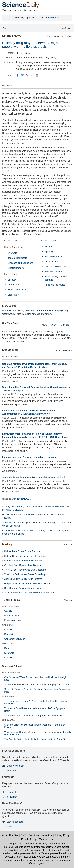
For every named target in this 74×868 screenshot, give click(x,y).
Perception (13, 285)
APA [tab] (54, 325)
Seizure (49, 247)
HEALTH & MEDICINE (11, 606)
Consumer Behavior (14, 639)
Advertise (47, 835)
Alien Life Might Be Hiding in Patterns (23, 579)
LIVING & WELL (9, 644)
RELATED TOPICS (12, 240)
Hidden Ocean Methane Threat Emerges (25, 556)
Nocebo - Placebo (54, 272)
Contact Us (12, 827)
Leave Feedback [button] (15, 822)
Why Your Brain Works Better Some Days (25, 574)
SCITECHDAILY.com (22, 499)
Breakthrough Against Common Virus (23, 588)
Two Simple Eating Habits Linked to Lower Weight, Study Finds (36, 739)
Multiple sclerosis (53, 256)
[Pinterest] (27, 75)
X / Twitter (12, 797)
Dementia (9, 634)
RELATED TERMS (49, 240)
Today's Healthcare (17, 258)
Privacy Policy (62, 835)
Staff (23, 835)
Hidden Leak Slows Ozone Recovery (23, 551)
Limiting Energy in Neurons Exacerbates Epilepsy (29, 457)
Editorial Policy (29, 839)
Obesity (8, 611)
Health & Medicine (14, 247)
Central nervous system (57, 267)
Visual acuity (51, 262)
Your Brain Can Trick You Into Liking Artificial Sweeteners (33, 715)
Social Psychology (17, 290)
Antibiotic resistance (55, 285)
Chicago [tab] (65, 325)
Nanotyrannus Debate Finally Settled (23, 561)
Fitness (8, 648)
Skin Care (9, 653)
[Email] (37, 75)
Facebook (11, 792)
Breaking (7, 544)
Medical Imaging (16, 268)
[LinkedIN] (32, 75)
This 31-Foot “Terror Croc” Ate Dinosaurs (25, 570)
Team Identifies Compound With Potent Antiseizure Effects (34, 477)
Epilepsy (12, 280)
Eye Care (13, 253)
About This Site (10, 835)
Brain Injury (14, 295)
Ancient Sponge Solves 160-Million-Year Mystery (29, 593)
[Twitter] (22, 75)
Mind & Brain (11, 274)
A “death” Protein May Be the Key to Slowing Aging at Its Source (37, 685)
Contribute (34, 835)
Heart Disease (12, 616)
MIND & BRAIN (8, 625)
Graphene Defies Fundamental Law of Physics (28, 583)
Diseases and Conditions (20, 263)
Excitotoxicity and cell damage (56, 278)
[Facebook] (17, 75)
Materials (7, 311)
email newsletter (50, 17)
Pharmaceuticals (13, 620)
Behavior (9, 630)
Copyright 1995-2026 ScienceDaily (24, 844)
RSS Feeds (12, 771)
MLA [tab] (44, 325)
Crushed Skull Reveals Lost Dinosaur (23, 565)
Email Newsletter (15, 766)
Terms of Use (46, 839)
